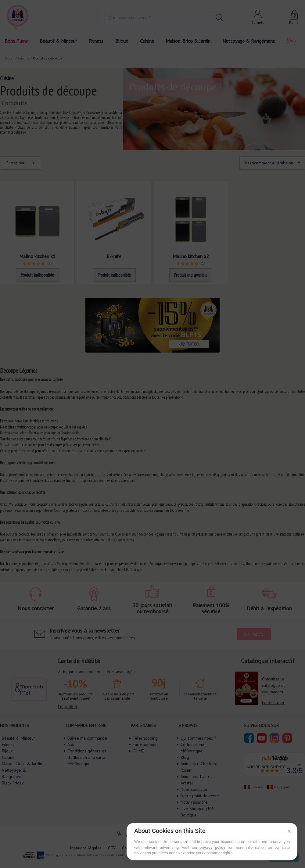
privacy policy (212, 847)
